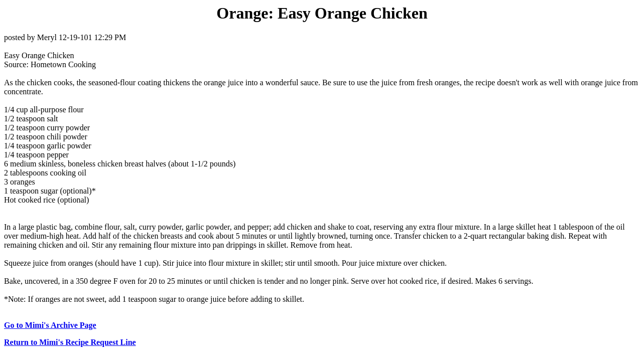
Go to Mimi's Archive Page (50, 325)
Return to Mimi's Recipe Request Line (70, 342)
